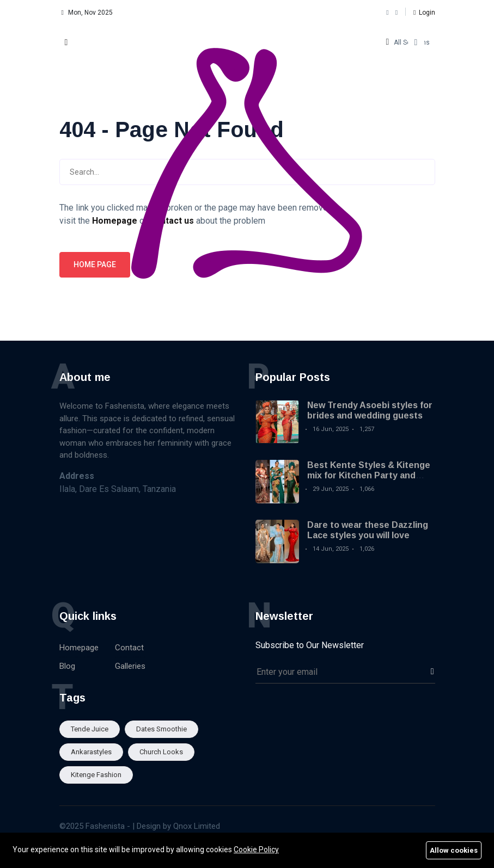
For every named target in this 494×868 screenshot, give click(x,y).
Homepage (79, 648)
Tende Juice (90, 729)
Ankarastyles (91, 752)
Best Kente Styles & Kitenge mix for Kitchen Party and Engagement (369, 475)
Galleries (130, 666)
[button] (424, 13)
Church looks (161, 752)
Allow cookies (454, 850)
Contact (129, 648)
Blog (67, 666)
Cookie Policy (256, 849)
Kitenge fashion (96, 775)
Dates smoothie (161, 729)
